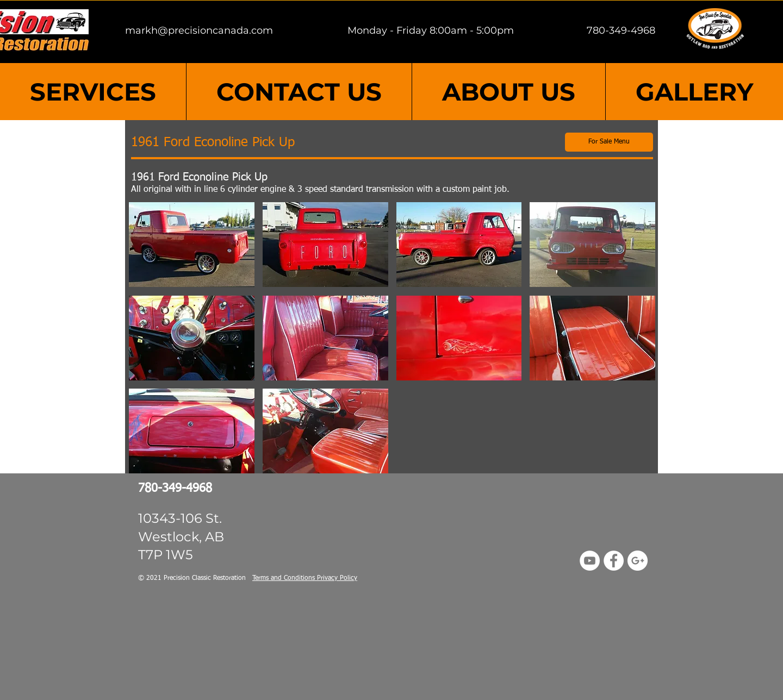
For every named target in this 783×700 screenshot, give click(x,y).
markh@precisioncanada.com (199, 30)
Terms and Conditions (285, 578)
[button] (192, 245)
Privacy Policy (337, 578)
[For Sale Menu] (609, 142)
